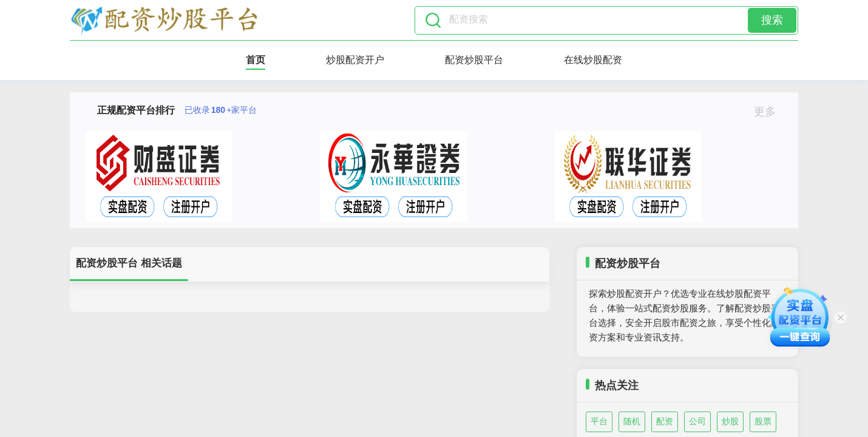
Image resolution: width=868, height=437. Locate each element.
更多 (770, 112)
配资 (665, 421)
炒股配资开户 (355, 60)
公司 (697, 421)
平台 (599, 421)
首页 (256, 60)
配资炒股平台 (474, 60)
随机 (632, 421)
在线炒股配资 (593, 60)
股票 (763, 421)
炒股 (730, 421)
